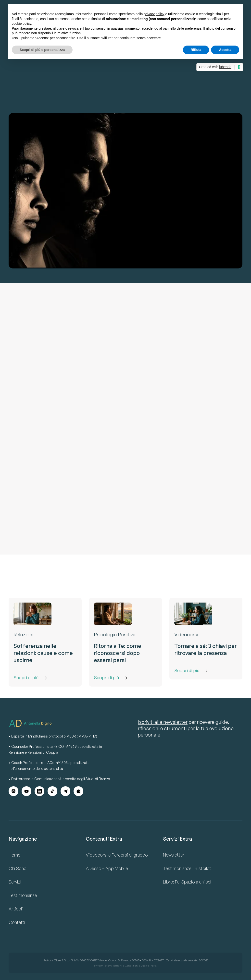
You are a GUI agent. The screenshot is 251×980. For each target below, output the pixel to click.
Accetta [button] (225, 50)
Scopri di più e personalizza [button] (42, 50)
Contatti (17, 922)
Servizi (15, 882)
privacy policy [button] (154, 14)
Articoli (16, 909)
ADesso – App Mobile (107, 868)
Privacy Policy (102, 966)
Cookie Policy (149, 966)
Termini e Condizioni (126, 966)
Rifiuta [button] (196, 50)
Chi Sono (18, 868)
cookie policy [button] (21, 24)
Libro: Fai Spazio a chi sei (187, 882)
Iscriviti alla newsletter (163, 722)
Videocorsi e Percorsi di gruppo (117, 855)
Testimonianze (23, 895)
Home (14, 855)
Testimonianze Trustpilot (187, 868)
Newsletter (174, 855)
